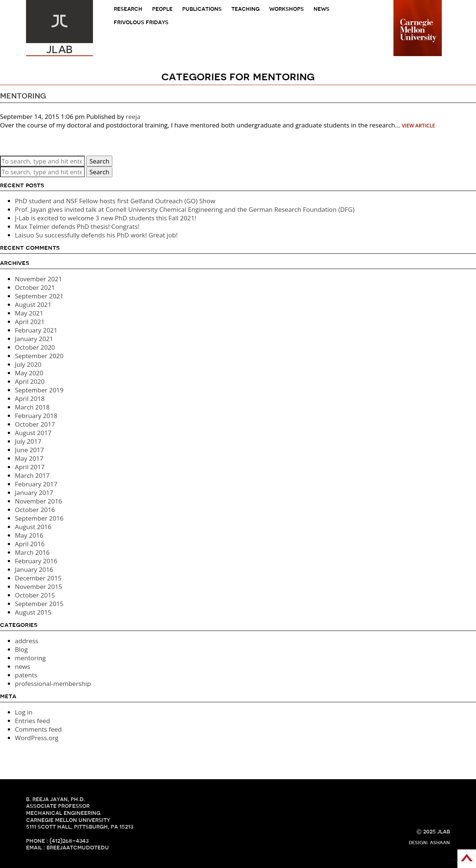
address (27, 641)
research (128, 9)
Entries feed (32, 721)
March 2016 (32, 552)
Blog (21, 649)
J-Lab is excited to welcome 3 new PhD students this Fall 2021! (106, 218)
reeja (133, 116)
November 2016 (38, 501)
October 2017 (35, 424)
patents (26, 675)
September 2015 (39, 604)
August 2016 (33, 527)
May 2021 (29, 313)
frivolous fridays (141, 22)
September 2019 (39, 390)
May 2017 (29, 458)
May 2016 (29, 535)
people (162, 9)
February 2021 (36, 330)
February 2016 (36, 561)
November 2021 (38, 279)
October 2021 (35, 287)
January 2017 (34, 493)
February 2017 (36, 484)
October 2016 (35, 510)
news (321, 9)
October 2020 (35, 347)
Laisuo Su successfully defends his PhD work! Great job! (96, 235)
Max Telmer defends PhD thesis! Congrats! (77, 226)
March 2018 (32, 407)
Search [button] (99, 161)
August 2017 (33, 433)
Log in (24, 712)
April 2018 (30, 399)
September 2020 (39, 356)
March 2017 (32, 475)
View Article (418, 125)
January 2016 (34, 569)
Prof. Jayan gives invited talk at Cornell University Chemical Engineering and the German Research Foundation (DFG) (185, 209)
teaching (245, 9)
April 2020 (30, 381)
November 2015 (38, 587)
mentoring (23, 95)
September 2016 (39, 518)
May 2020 (29, 373)
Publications (202, 9)
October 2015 (35, 595)
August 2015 (33, 612)
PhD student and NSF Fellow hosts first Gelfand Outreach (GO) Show (115, 201)
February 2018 (36, 416)
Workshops (287, 9)
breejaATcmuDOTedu (78, 847)
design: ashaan (429, 842)
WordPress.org (37, 738)
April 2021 (30, 322)
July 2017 (28, 441)
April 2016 (30, 544)
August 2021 (33, 305)
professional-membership (53, 684)
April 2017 (30, 467)
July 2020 (28, 364)
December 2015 (38, 578)
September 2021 (39, 296)
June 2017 (29, 450)
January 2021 (34, 339)
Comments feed (38, 729)
